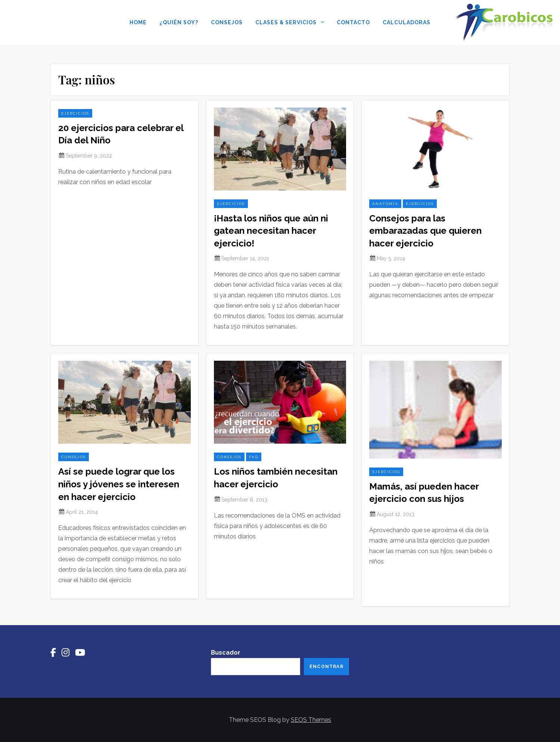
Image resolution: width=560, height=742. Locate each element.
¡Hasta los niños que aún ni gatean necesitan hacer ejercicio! (271, 231)
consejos (74, 457)
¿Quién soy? (179, 22)
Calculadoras (407, 22)
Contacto (353, 22)
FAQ (254, 457)
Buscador (226, 653)
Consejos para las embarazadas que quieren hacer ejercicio (425, 231)
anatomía (385, 204)
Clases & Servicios (290, 23)
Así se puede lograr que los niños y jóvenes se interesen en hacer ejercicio (119, 484)
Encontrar (326, 667)
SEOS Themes (311, 720)
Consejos (227, 22)
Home (138, 22)
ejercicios (75, 113)
